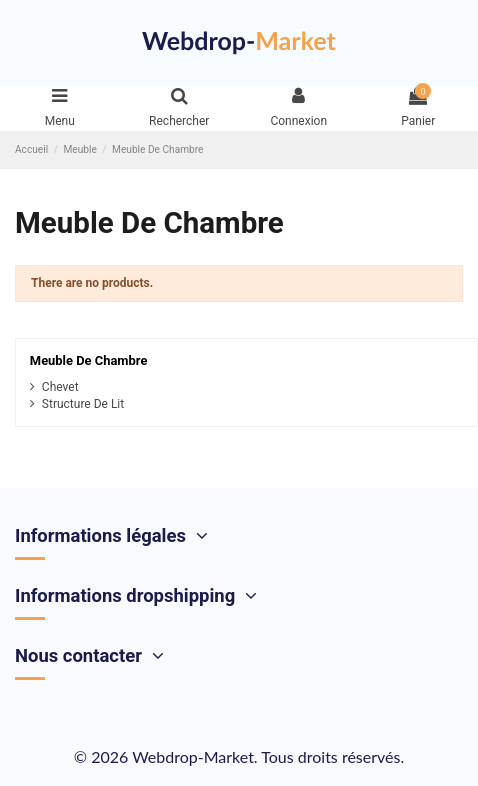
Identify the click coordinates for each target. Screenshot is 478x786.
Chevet (60, 387)
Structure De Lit (83, 404)
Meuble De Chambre (89, 360)
